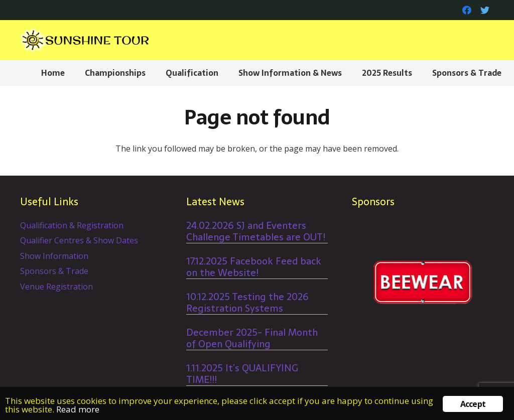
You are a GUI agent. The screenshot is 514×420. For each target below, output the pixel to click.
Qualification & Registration (72, 225)
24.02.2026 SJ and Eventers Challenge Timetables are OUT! (256, 231)
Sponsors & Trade (54, 271)
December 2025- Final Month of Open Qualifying (252, 338)
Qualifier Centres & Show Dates (79, 240)
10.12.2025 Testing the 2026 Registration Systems (247, 303)
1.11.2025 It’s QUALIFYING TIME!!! (242, 374)
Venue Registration (56, 287)
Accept (473, 404)
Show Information (54, 256)
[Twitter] (485, 10)
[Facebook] (467, 10)
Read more (78, 409)
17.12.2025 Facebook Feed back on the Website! (254, 267)
